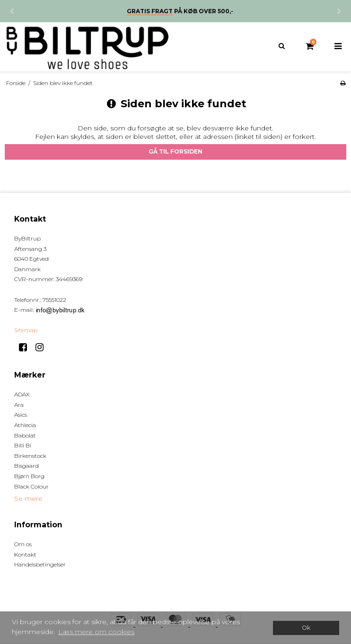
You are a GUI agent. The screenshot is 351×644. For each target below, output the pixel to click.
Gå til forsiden (175, 151)
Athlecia (25, 425)
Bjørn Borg (29, 476)
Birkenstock (30, 456)
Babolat (25, 435)
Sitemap (26, 330)
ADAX (22, 394)
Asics (21, 415)
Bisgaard (26, 466)
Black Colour (31, 486)
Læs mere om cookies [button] (96, 632)
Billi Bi (23, 445)
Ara (19, 405)
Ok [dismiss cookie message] (306, 628)
